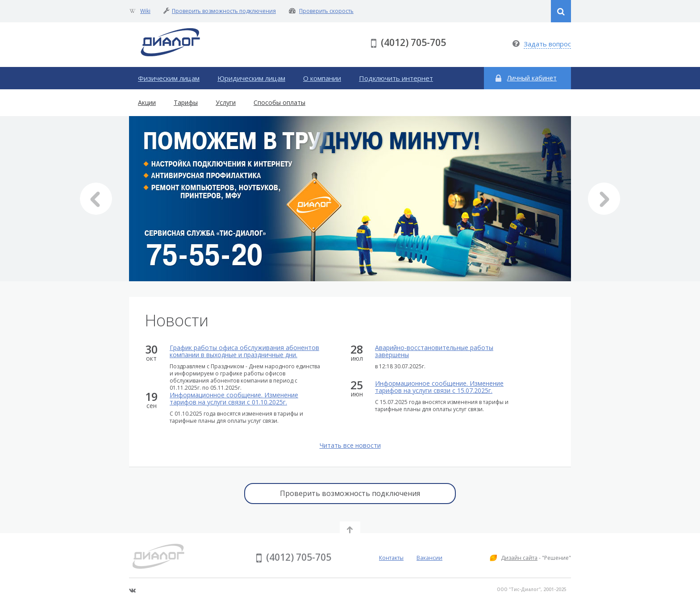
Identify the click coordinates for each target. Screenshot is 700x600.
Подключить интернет (396, 78)
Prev (96, 199)
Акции (147, 102)
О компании (322, 78)
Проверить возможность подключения (224, 11)
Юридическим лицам (251, 78)
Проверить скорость (326, 11)
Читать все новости (350, 445)
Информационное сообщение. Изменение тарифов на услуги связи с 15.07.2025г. (439, 387)
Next (604, 199)
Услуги (226, 102)
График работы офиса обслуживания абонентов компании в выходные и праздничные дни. (244, 351)
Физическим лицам (169, 78)
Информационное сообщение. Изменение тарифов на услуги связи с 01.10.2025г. (234, 399)
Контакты (391, 558)
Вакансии (429, 558)
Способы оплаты (279, 102)
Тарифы (186, 102)
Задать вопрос (547, 44)
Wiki (145, 11)
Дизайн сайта (519, 558)
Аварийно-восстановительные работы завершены (434, 351)
